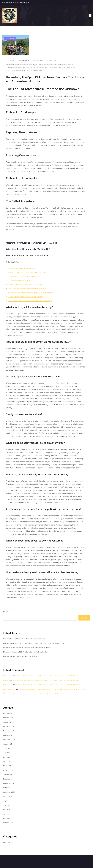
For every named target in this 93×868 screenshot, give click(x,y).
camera (26, 65)
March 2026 (7, 713)
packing (48, 67)
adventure (10, 65)
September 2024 (9, 792)
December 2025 (9, 726)
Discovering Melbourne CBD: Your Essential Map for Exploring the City (27, 652)
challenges (33, 65)
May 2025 (7, 757)
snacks (18, 70)
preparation (71, 67)
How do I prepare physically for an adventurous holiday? (27, 289)
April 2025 (7, 761)
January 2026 (8, 722)
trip (23, 70)
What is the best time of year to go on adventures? (25, 297)
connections (49, 65)
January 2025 (8, 775)
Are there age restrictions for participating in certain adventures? (30, 293)
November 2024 (9, 783)
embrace (57, 65)
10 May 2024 (10, 61)
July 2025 (7, 748)
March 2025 (7, 766)
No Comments (38, 61)
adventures (18, 65)
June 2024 (7, 805)
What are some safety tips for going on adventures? (26, 285)
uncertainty (29, 70)
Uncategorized (51, 61)
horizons (30, 67)
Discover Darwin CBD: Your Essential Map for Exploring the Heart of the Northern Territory (34, 643)
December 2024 (9, 779)
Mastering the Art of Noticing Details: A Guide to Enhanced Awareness (27, 648)
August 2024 (8, 796)
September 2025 (9, 740)
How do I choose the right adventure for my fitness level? (27, 272)
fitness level (10, 67)
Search (6, 611)
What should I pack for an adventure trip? (22, 268)
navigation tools (39, 67)
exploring (64, 65)
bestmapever (25, 61)
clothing (40, 65)
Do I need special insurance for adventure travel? (25, 276)
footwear (18, 67)
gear (24, 67)
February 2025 (8, 770)
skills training (10, 70)
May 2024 (7, 810)
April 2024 (7, 814)
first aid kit (72, 65)
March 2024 (7, 818)
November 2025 (9, 731)
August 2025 (8, 744)
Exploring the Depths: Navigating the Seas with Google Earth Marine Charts (41, 694)
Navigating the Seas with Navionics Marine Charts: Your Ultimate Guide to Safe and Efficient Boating (49, 676)
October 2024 (8, 788)
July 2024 (7, 801)
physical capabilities (59, 67)
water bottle (38, 70)
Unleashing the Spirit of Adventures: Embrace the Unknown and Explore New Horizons (43, 79)
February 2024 (8, 823)
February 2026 (8, 718)
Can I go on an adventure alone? (19, 281)
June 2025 (7, 753)
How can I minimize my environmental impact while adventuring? (30, 301)
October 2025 (8, 735)
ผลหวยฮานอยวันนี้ (9, 689)
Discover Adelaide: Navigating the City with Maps (20, 656)
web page (7, 680)
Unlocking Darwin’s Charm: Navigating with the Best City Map (24, 639)
